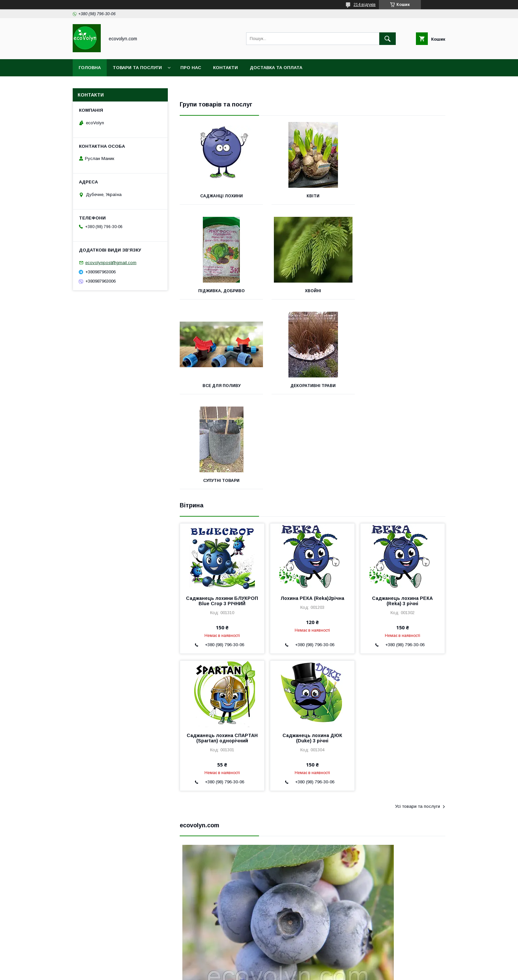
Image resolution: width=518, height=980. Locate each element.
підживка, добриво (404, 196)
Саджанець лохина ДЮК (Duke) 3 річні (312, 643)
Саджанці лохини (221, 196)
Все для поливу (312, 291)
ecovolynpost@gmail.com (111, 263)
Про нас (191, 68)
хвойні (221, 291)
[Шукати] (388, 39)
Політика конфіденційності (294, 971)
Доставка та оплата (276, 68)
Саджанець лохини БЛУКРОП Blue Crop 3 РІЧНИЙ (222, 506)
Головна (90, 68)
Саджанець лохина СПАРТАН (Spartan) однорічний (222, 643)
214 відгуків (365, 5)
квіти (312, 196)
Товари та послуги (137, 68)
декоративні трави (404, 291)
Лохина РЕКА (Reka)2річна (312, 503)
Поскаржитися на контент (242, 971)
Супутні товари (221, 386)
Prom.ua (290, 965)
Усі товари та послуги (418, 711)
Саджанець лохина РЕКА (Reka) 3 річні (402, 506)
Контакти (225, 68)
